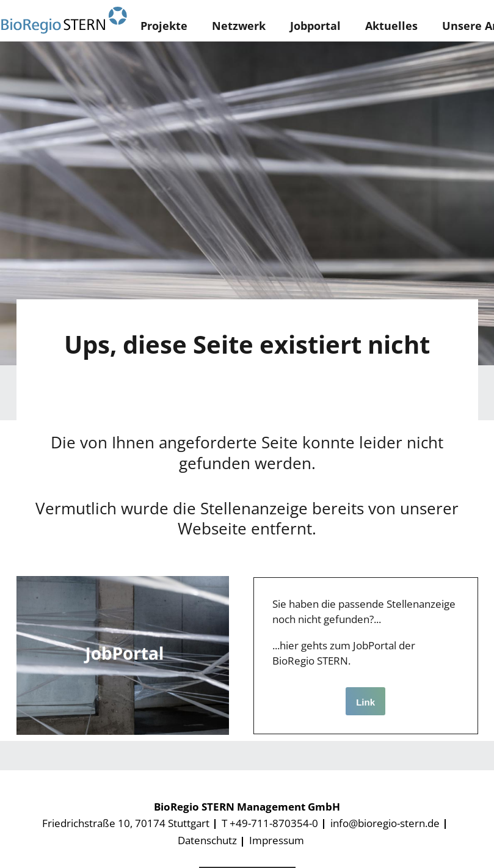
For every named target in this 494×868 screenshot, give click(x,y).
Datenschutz (207, 840)
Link (365, 702)
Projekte (164, 26)
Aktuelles (391, 26)
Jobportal (315, 26)
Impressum (277, 840)
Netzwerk (239, 26)
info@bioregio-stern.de (385, 823)
